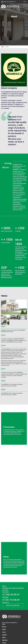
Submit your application (13, 605)
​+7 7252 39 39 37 (11, 595)
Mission (4, 627)
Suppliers (5, 635)
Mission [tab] (6, 168)
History (4, 629)
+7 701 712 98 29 (11, 600)
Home (3, 47)
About (4, 624)
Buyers (4, 638)
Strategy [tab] (8, 163)
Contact (4, 643)
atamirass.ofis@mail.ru (10, 2)
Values (4, 632)
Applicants (5, 640)
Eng (25, 1)
